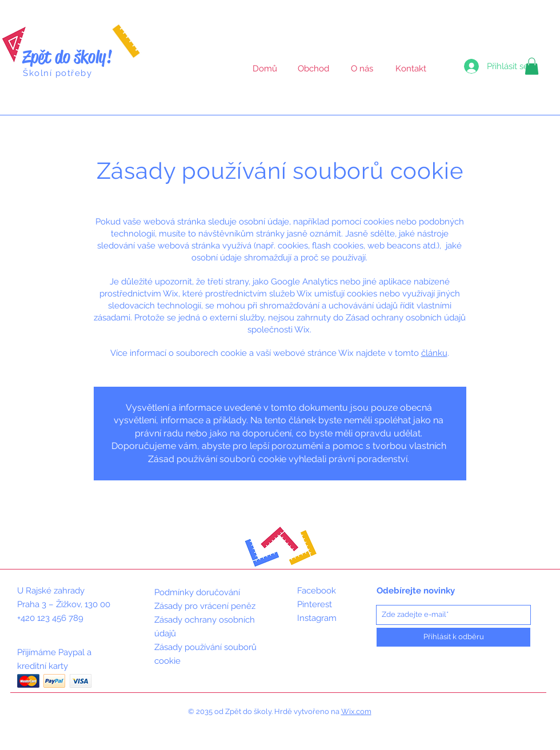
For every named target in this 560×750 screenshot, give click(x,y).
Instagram (317, 618)
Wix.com (356, 711)
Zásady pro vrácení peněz (205, 606)
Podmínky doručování (197, 592)
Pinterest (315, 604)
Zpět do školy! (67, 57)
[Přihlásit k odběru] (453, 637)
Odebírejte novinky (416, 591)
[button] (532, 66)
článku (434, 353)
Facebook (317, 591)
